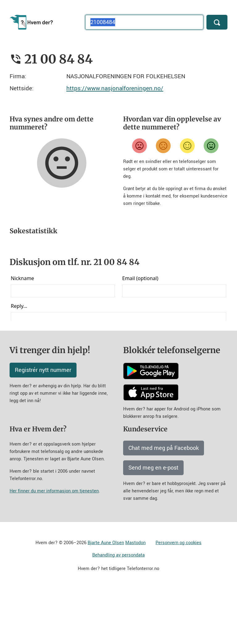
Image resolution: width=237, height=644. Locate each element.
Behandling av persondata (118, 609)
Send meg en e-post (153, 522)
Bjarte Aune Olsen (106, 597)
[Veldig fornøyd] (211, 146)
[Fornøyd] (187, 146)
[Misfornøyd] (163, 146)
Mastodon (135, 597)
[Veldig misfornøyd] (139, 146)
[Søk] (217, 22)
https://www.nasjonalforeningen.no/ (115, 88)
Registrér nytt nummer (43, 424)
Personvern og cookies (179, 597)
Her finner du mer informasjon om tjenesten (54, 545)
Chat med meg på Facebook (164, 502)
